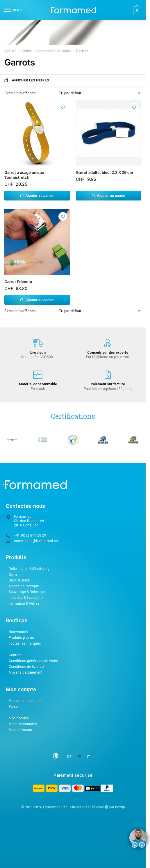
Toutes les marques (25, 643)
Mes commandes (23, 724)
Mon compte (19, 718)
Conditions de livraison (27, 667)
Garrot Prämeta (18, 282)
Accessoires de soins (53, 51)
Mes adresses (20, 730)
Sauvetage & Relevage (27, 592)
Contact (15, 655)
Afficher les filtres (26, 80)
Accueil (10, 51)
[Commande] (100, 93)
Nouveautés (18, 632)
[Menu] (13, 10)
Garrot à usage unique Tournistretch (24, 175)
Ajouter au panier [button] (40, 195)
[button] (136, 10)
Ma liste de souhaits (25, 701)
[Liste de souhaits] (63, 107)
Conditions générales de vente (33, 661)
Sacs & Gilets (19, 580)
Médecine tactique (24, 586)
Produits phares (21, 638)
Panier (14, 707)
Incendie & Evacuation (27, 598)
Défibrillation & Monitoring (29, 569)
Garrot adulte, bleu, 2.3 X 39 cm (105, 172)
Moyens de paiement (26, 672)
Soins (26, 51)
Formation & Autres (24, 603)
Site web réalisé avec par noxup (97, 807)
